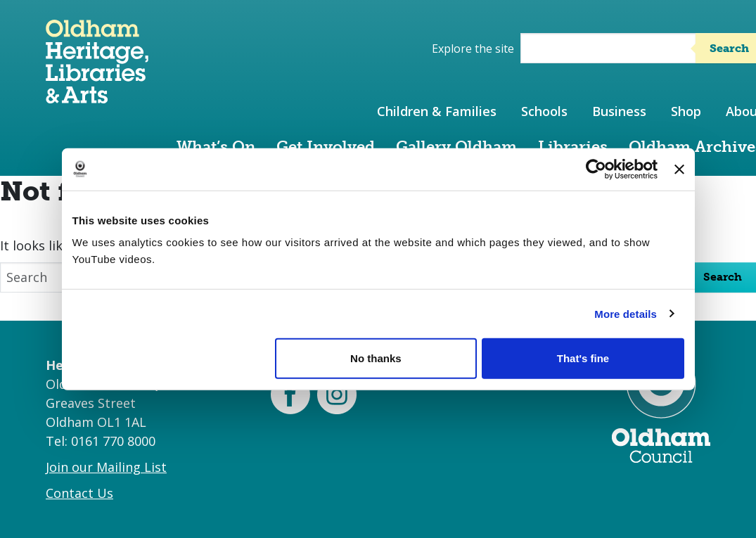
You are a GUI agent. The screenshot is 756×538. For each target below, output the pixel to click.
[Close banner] (679, 169)
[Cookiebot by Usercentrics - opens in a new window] (596, 169)
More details (626, 313)
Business (619, 111)
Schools (544, 111)
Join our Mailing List (106, 467)
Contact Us (79, 493)
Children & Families (437, 111)
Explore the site (473, 49)
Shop (686, 111)
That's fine (583, 358)
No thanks (376, 358)
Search (723, 277)
